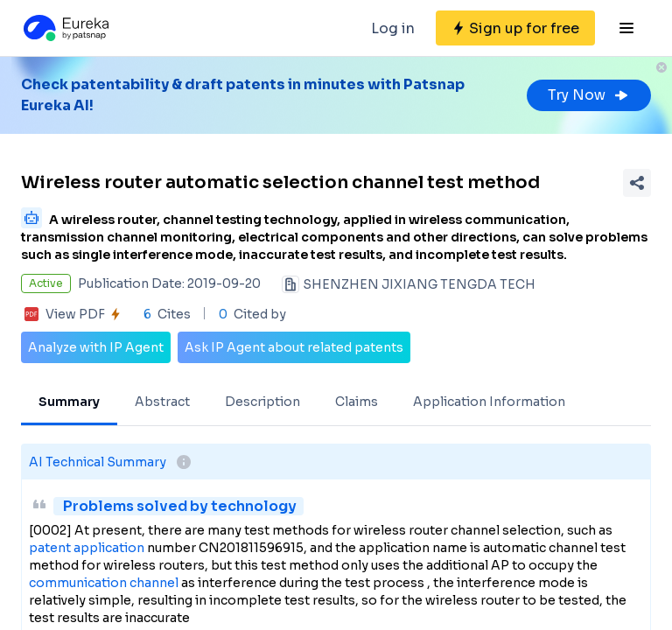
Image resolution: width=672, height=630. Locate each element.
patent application (87, 548)
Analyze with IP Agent (96, 347)
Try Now (589, 95)
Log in (393, 28)
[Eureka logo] (65, 28)
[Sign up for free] (515, 28)
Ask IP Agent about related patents (294, 347)
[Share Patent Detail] (637, 183)
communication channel (104, 583)
